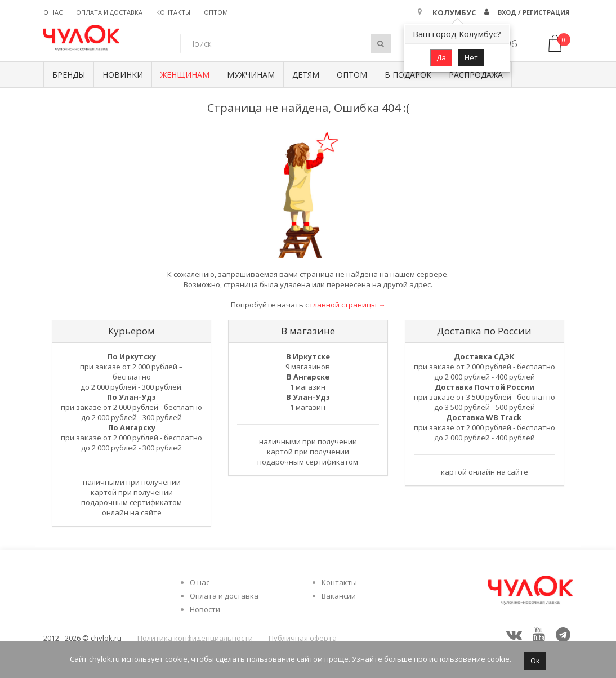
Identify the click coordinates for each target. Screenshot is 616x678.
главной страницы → (348, 305)
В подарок (408, 75)
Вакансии (339, 596)
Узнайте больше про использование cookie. (432, 658)
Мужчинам (251, 75)
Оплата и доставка (109, 12)
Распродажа (476, 75)
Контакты (173, 12)
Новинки (123, 75)
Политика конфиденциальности (195, 638)
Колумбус (454, 12)
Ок (535, 661)
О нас (53, 12)
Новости (205, 609)
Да (441, 57)
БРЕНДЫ (69, 75)
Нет (471, 57)
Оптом (216, 12)
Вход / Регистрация (534, 12)
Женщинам (185, 75)
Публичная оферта (303, 638)
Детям (306, 75)
